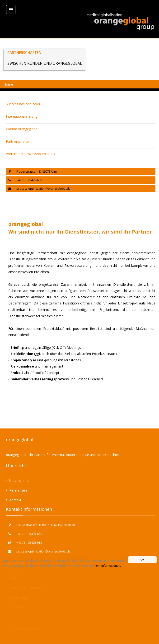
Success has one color (23, 104)
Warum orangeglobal (22, 129)
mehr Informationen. (107, 566)
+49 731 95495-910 (29, 543)
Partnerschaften (18, 141)
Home (8, 84)
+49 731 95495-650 (29, 534)
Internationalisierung (22, 116)
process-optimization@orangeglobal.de (43, 189)
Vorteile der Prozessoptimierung (31, 154)
